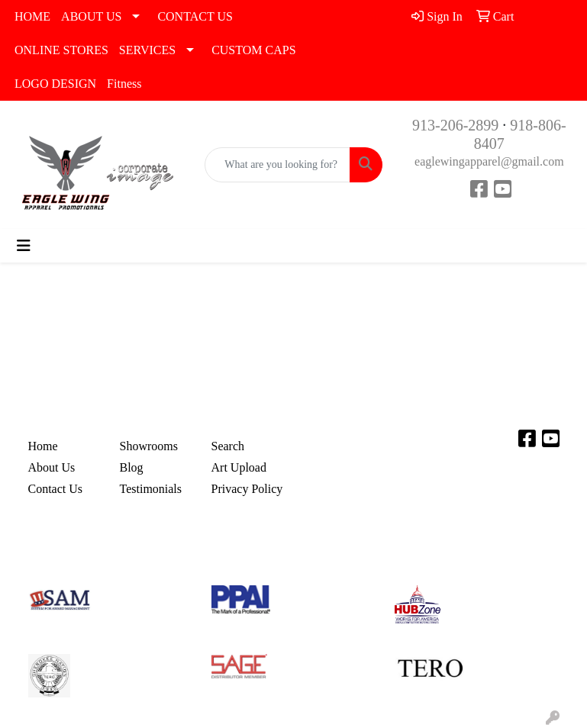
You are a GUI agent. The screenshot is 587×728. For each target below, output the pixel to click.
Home (43, 446)
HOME (32, 16)
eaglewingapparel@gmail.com (489, 161)
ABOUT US (91, 16)
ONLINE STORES (61, 50)
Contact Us (56, 489)
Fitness (124, 84)
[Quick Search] (277, 165)
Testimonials (151, 489)
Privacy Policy (247, 489)
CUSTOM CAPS (253, 50)
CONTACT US (195, 16)
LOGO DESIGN (55, 84)
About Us (52, 467)
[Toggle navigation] (24, 246)
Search (228, 446)
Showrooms (149, 446)
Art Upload (239, 467)
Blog (132, 467)
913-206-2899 (455, 125)
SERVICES (147, 50)
